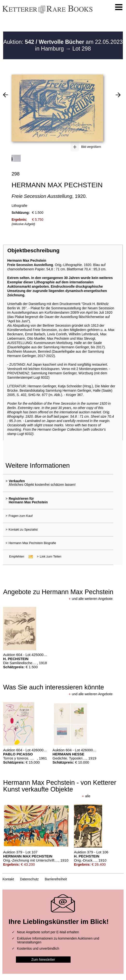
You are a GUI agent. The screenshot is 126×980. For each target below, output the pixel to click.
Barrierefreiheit (56, 879)
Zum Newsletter (43, 960)
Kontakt (8, 879)
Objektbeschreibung (33, 250)
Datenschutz (29, 879)
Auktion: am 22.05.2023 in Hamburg (63, 45)
